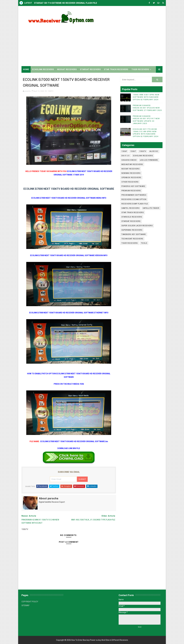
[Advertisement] (114, 44)
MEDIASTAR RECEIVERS (132, 164)
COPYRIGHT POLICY (30, 602)
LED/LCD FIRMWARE (149, 160)
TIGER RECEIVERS (140, 69)
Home (26, 69)
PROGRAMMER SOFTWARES (134, 195)
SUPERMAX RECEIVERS (132, 230)
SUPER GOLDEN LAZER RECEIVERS (137, 226)
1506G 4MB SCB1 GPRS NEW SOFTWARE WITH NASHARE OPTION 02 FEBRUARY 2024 (146, 97)
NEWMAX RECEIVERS (131, 173)
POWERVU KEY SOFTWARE (133, 186)
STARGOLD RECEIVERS (132, 217)
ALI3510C (154, 151)
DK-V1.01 (126, 156)
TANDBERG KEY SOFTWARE (134, 234)
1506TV (50, 91)
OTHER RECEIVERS (130, 182)
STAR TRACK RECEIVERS (116, 69)
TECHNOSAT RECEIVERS (132, 239)
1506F (124, 151)
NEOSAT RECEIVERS (67, 69)
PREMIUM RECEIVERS (131, 191)
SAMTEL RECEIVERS (130, 208)
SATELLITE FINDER (151, 208)
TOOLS (144, 243)
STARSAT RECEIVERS (90, 69)
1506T (133, 151)
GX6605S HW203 (129, 160)
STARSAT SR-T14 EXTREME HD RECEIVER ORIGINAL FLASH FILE (66, 3)
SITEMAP (25, 605)
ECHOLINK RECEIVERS (43, 69)
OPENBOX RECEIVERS (131, 178)
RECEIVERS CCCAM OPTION (134, 199)
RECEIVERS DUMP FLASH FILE (135, 204)
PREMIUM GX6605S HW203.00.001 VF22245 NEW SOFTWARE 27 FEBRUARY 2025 (147, 108)
